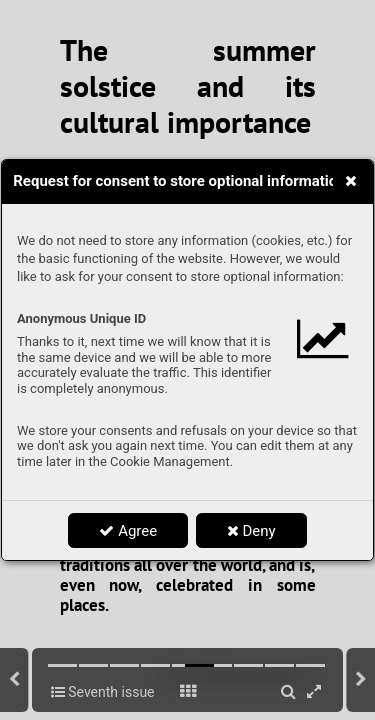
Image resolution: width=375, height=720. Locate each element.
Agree (128, 531)
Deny (251, 531)
